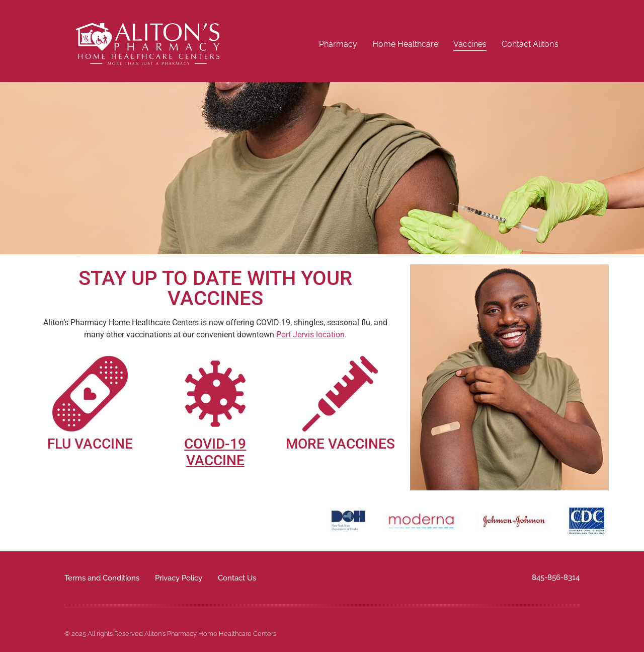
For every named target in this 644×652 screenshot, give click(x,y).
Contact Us (237, 578)
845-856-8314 (556, 577)
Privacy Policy (179, 578)
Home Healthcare (405, 44)
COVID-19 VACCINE (215, 452)
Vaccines (470, 44)
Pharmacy (338, 44)
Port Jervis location (310, 335)
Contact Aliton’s (530, 44)
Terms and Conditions (102, 578)
